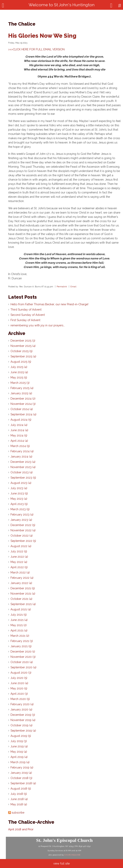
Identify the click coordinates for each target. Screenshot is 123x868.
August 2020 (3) (21, 673)
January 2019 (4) (21, 773)
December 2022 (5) (23, 525)
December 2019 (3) (23, 715)
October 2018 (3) (21, 778)
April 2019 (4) (19, 757)
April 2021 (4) (19, 630)
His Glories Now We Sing (42, 36)
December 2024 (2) (23, 398)
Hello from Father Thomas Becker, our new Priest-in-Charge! (49, 304)
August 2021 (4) (21, 609)
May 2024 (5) (19, 435)
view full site (61, 863)
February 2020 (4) (22, 704)
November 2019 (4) (23, 720)
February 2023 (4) (22, 514)
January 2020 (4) (21, 709)
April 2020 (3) (19, 694)
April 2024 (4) (19, 441)
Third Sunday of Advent (26, 309)
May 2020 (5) (19, 688)
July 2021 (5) (19, 615)
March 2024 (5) (20, 446)
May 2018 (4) (19, 804)
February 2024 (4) (22, 451)
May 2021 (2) (19, 625)
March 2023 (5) (20, 509)
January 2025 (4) (21, 393)
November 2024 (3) (23, 404)
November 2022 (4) (23, 530)
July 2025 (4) (19, 367)
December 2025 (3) (23, 341)
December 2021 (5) (23, 588)
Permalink (62, 287)
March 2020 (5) (20, 699)
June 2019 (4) (19, 746)
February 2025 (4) (22, 388)
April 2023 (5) (19, 504)
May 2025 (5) (19, 377)
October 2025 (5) (22, 351)
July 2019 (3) (19, 741)
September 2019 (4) (23, 730)
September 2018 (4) (23, 783)
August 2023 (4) (21, 483)
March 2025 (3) (20, 383)
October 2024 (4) (22, 409)
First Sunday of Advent (25, 320)
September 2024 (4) (23, 414)
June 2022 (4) (19, 557)
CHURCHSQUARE (72, 855)
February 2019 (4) (22, 767)
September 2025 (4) (23, 356)
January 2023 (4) (21, 520)
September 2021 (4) (23, 604)
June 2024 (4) (19, 430)
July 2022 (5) (19, 551)
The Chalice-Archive (31, 822)
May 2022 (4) (19, 562)
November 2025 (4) (23, 346)
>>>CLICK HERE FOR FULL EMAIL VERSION (36, 49)
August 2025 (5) (21, 362)
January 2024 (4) (21, 456)
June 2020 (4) (19, 683)
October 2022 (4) (22, 535)
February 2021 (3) (22, 641)
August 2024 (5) (21, 420)
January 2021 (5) (21, 646)
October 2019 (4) (22, 725)
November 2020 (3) (23, 657)
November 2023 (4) (23, 467)
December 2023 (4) (23, 462)
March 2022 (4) (20, 572)
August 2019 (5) (21, 736)
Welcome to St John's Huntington (62, 5)
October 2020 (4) (22, 662)
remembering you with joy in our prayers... (38, 325)
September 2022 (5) (23, 541)
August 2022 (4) (21, 546)
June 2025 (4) (19, 372)
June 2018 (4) (19, 799)
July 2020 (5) (19, 678)
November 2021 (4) (23, 593)
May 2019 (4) (19, 752)
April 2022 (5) (19, 567)
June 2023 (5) (19, 493)
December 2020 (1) (23, 651)
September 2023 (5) (23, 478)
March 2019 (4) (20, 762)
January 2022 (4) (21, 583)
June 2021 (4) (19, 620)
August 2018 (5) (21, 788)
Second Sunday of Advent (28, 315)
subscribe (18, 812)
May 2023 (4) (19, 499)
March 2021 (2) (20, 636)
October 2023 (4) (22, 472)
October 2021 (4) (21, 599)
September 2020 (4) (23, 667)
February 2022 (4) (22, 578)
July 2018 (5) (19, 794)
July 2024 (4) (19, 425)
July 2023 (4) (19, 488)
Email (73, 287)
